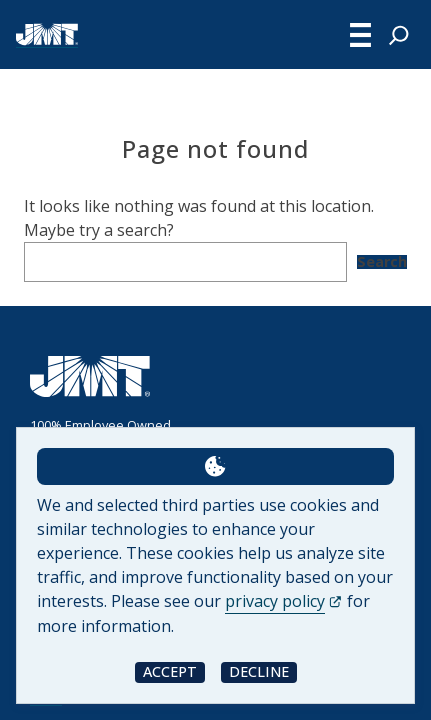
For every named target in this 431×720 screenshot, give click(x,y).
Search (382, 262)
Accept (170, 671)
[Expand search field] (399, 35)
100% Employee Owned (100, 425)
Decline (259, 671)
